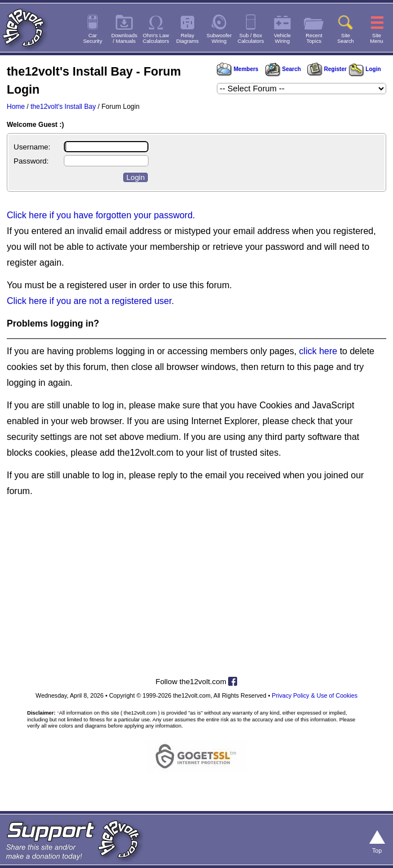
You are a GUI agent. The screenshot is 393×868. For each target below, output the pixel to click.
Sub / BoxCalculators (251, 38)
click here (318, 351)
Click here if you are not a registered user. (90, 301)
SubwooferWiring (219, 38)
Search (283, 69)
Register (327, 69)
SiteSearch (346, 38)
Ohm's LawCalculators (156, 38)
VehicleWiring (282, 38)
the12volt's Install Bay (63, 107)
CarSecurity (93, 38)
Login (365, 69)
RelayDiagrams (187, 38)
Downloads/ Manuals (124, 38)
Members (238, 69)
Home (16, 107)
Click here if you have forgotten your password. (101, 215)
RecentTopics (314, 38)
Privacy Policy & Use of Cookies (315, 695)
